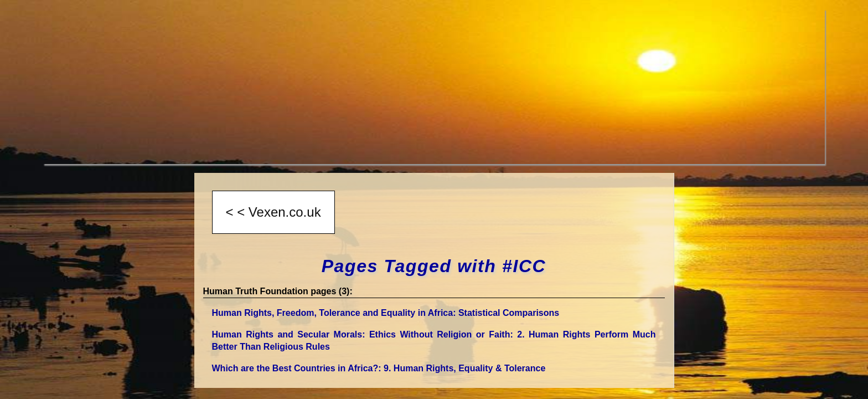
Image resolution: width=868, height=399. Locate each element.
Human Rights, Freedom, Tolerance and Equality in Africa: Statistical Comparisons (386, 313)
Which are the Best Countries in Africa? (379, 368)
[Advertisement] (375, 86)
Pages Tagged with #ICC (434, 266)
